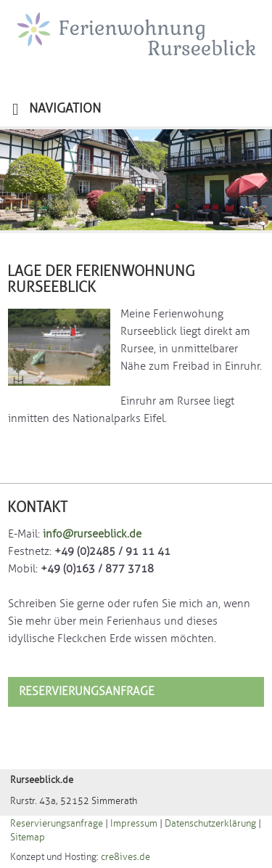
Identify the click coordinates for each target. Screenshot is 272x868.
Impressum (134, 824)
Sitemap (28, 837)
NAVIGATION (57, 109)
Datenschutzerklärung (210, 824)
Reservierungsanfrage (87, 691)
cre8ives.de (125, 857)
